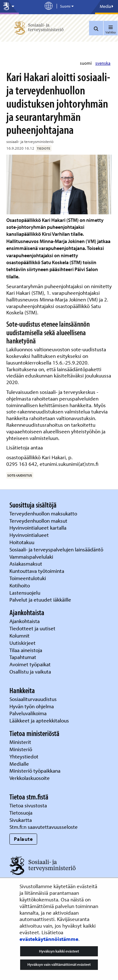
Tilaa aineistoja (26, 650)
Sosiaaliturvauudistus (33, 699)
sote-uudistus (20, 475)
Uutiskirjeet (23, 643)
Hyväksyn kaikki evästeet (59, 951)
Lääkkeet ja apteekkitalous (39, 720)
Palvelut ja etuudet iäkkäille (40, 600)
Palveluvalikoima (28, 713)
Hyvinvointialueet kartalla (39, 528)
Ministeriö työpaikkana (36, 771)
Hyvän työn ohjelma (32, 706)
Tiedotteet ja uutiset (33, 628)
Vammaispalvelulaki (32, 557)
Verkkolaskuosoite (30, 778)
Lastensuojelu (25, 593)
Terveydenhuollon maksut (39, 521)
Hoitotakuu (22, 542)
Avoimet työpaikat (30, 664)
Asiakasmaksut (26, 564)
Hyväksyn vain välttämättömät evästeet (59, 964)
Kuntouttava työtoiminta (37, 571)
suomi (86, 63)
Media (107, 6)
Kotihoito (20, 585)
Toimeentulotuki (28, 578)
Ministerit (21, 742)
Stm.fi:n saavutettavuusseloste (44, 827)
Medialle (20, 764)
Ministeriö (21, 749)
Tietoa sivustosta (28, 805)
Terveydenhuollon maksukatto (44, 513)
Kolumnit (20, 636)
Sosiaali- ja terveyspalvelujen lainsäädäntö (57, 549)
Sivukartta (21, 820)
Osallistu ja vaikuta (30, 671)
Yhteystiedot (25, 756)
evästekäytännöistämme (49, 939)
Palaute (23, 839)
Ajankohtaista (25, 621)
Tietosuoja (21, 813)
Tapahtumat (23, 657)
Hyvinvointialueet (30, 535)
